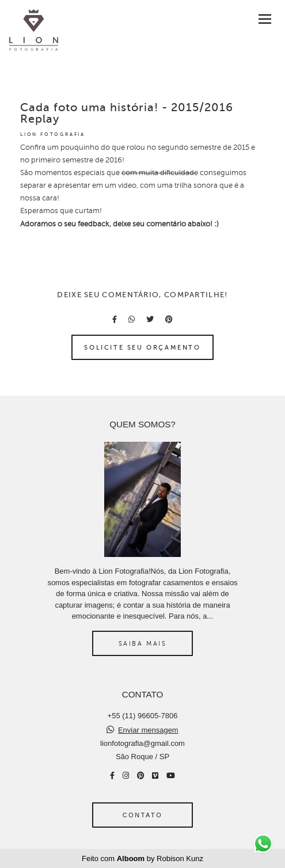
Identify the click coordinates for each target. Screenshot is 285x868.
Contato (142, 815)
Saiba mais (143, 643)
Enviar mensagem (148, 730)
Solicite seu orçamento (142, 347)
